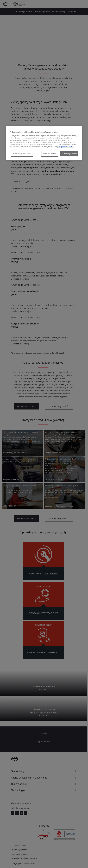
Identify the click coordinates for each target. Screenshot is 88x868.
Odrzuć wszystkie (50, 154)
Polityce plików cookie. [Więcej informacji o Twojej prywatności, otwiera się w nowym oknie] (66, 146)
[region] (44, 143)
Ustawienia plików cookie (22, 154)
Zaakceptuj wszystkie (69, 154)
